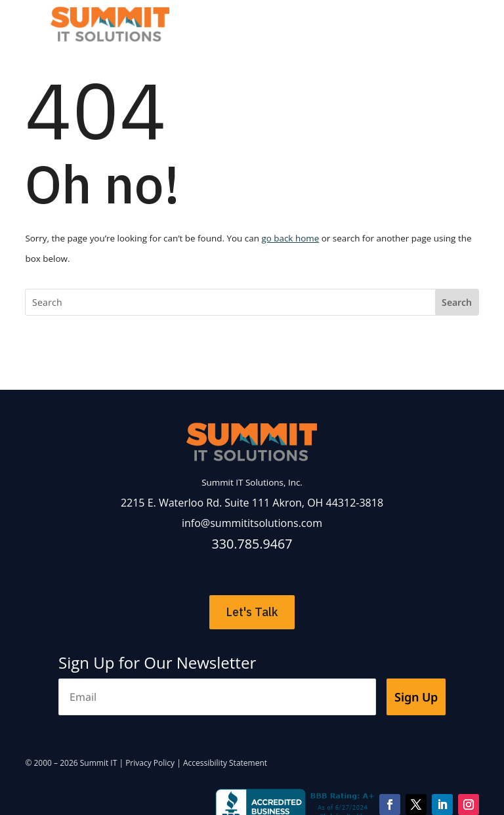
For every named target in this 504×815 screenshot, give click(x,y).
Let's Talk (252, 612)
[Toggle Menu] (436, 19)
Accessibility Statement (225, 763)
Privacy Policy (150, 763)
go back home (290, 238)
